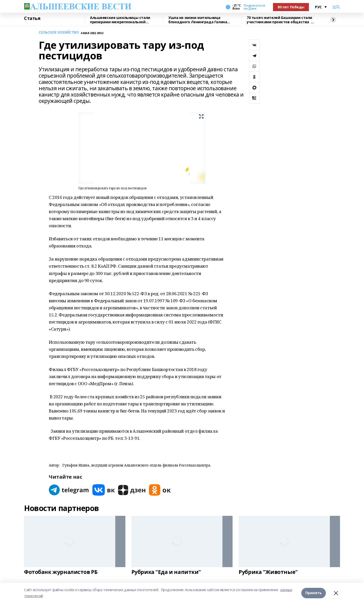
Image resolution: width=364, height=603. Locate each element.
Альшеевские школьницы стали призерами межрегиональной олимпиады (120, 20)
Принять (314, 593)
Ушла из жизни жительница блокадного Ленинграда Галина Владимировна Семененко (198, 20)
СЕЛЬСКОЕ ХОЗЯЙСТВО (59, 32)
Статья (32, 18)
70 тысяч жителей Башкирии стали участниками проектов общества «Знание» (279, 20)
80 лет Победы (291, 7)
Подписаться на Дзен (254, 7)
